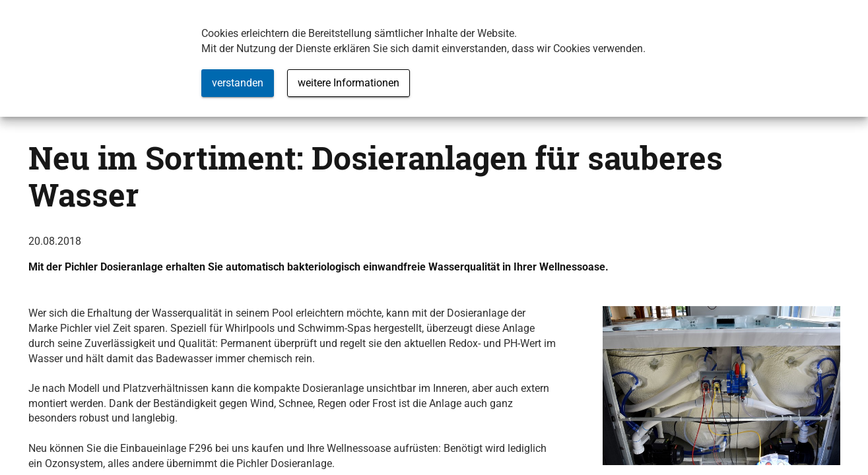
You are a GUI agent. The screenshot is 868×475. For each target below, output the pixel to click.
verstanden (238, 83)
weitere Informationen (349, 83)
